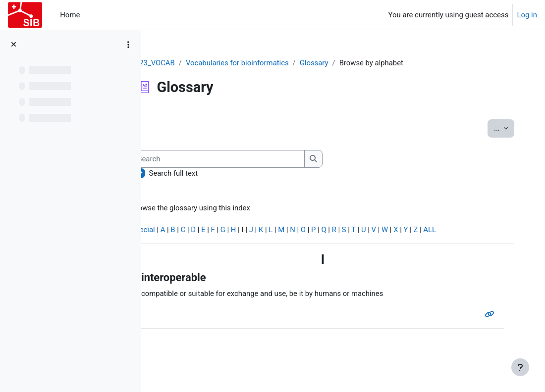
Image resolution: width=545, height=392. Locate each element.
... (499, 127)
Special (172, 230)
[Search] (247, 159)
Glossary (344, 63)
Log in (527, 15)
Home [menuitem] (70, 15)
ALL (461, 230)
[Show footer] (520, 367)
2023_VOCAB (183, 63)
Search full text (203, 173)
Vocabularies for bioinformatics (267, 63)
